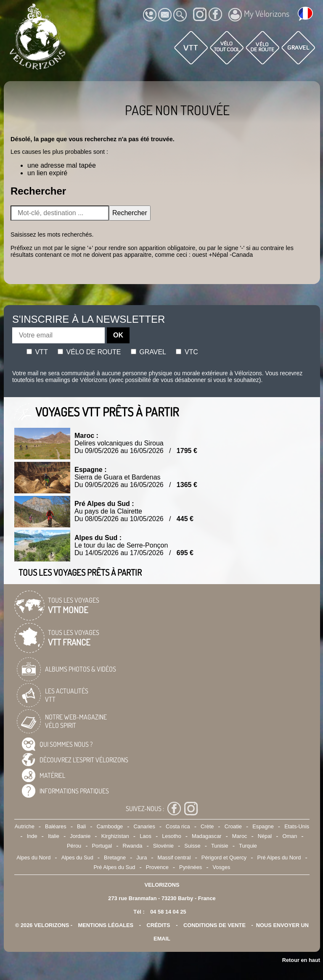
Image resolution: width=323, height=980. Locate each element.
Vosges (222, 867)
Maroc (240, 836)
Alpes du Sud (77, 857)
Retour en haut (301, 960)
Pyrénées (191, 867)
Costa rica (178, 826)
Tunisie (220, 846)
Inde (32, 836)
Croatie (233, 826)
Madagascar (207, 836)
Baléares (56, 826)
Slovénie (163, 846)
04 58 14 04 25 (168, 912)
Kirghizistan (115, 836)
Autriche (25, 826)
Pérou (74, 846)
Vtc (187, 352)
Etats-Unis (297, 826)
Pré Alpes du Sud (115, 867)
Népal (265, 836)
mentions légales (106, 925)
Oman (290, 836)
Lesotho (172, 836)
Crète (207, 826)
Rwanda (133, 846)
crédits (158, 925)
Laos (146, 836)
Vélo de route (89, 352)
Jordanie (80, 836)
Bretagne (115, 857)
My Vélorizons (259, 15)
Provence (157, 867)
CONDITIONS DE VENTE (214, 925)
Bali (81, 826)
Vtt (37, 352)
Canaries (144, 826)
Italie (54, 836)
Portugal (102, 846)
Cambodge (110, 826)
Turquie (248, 846)
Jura (142, 857)
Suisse (192, 846)
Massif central (174, 857)
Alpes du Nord (33, 857)
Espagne (263, 826)
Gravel (148, 352)
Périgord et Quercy (224, 857)
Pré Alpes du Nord (279, 857)
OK (118, 335)
